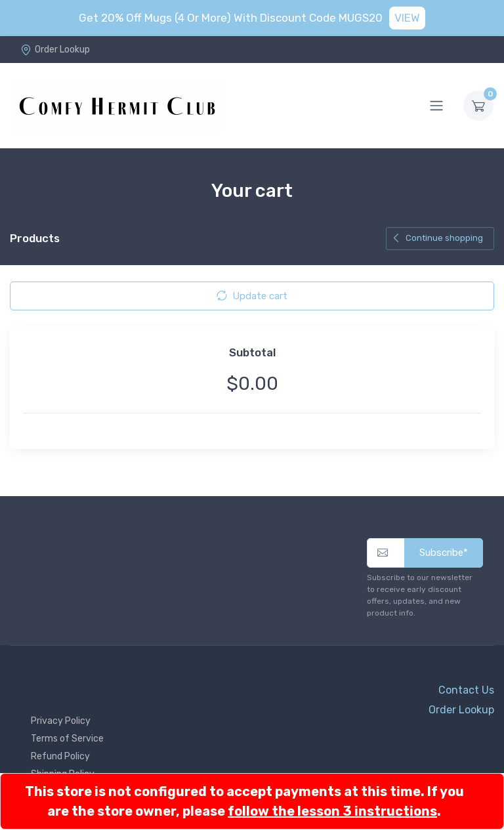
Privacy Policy (61, 721)
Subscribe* (444, 553)
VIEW (407, 18)
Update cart (252, 296)
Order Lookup (55, 50)
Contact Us (466, 690)
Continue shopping (437, 238)
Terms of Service (67, 739)
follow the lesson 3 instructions (332, 811)
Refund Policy (60, 756)
